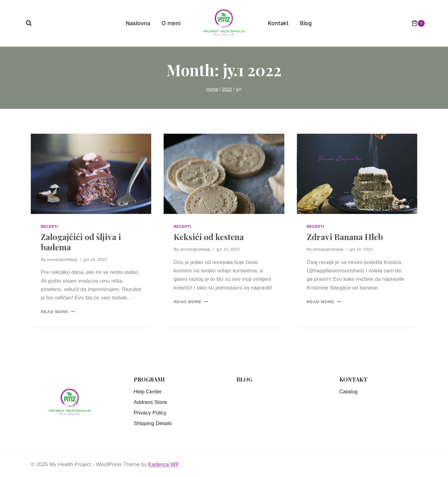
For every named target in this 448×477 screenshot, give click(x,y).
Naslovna (138, 23)
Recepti (49, 227)
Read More (58, 312)
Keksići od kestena (209, 237)
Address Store (151, 402)
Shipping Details (153, 423)
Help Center (148, 392)
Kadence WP (164, 464)
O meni (171, 23)
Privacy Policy (150, 413)
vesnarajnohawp (62, 259)
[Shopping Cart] (415, 23)
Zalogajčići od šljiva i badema (81, 242)
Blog (306, 23)
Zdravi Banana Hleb (345, 237)
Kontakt (278, 23)
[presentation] (91, 174)
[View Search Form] (29, 23)
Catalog (349, 392)
